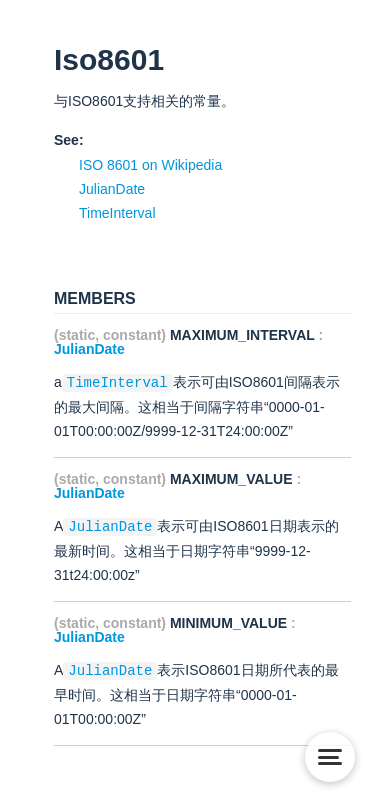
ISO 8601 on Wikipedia (150, 165)
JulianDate (112, 189)
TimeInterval (117, 213)
